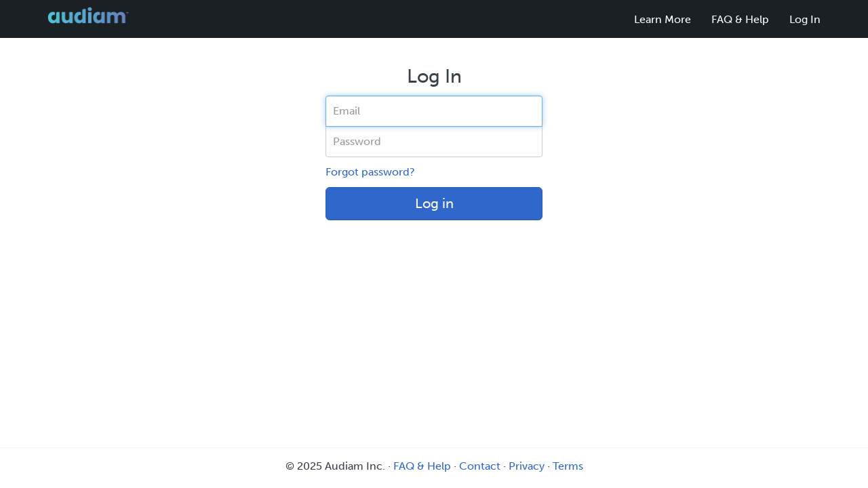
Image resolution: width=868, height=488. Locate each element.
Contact (480, 466)
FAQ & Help (740, 19)
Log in (434, 203)
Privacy (527, 466)
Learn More (663, 19)
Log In (805, 19)
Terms (568, 466)
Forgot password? (370, 172)
